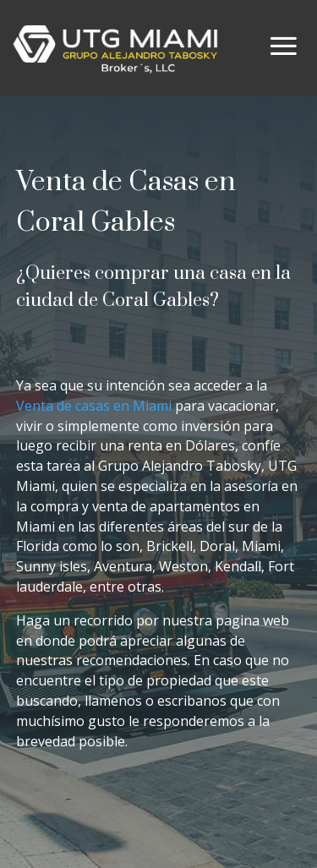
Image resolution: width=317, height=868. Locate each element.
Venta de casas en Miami (96, 406)
